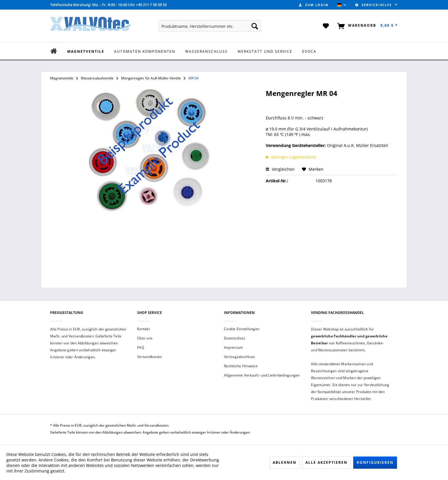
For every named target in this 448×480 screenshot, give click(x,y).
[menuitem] (314, 5)
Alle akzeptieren (326, 462)
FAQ (141, 347)
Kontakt (143, 329)
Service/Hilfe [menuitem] (374, 5)
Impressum (233, 347)
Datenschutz (235, 338)
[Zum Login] (314, 5)
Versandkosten (150, 357)
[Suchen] (255, 26)
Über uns (145, 338)
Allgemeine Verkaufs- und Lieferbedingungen (262, 375)
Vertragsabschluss (240, 357)
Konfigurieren (375, 462)
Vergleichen (280, 169)
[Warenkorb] (366, 26)
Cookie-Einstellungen (242, 329)
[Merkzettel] (326, 26)
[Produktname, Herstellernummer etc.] (210, 26)
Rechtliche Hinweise (241, 366)
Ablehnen (285, 462)
